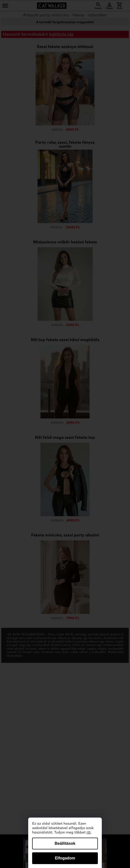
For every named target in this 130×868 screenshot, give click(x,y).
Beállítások (65, 843)
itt (89, 832)
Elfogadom (65, 858)
